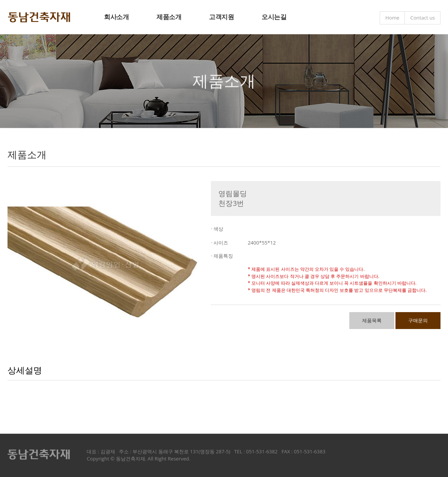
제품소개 (169, 17)
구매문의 (418, 320)
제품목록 (372, 320)
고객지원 (221, 17)
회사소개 (116, 17)
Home (392, 18)
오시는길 (274, 17)
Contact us (423, 18)
